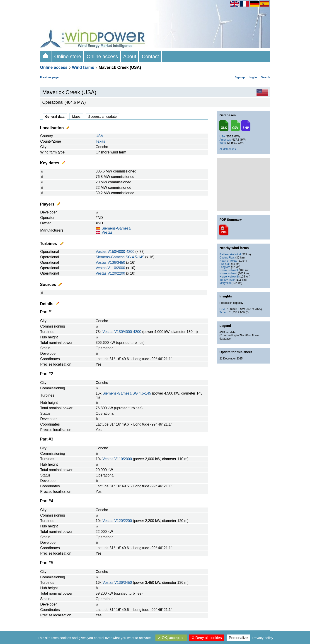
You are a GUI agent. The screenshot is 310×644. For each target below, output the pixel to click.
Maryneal (225, 283)
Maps (76, 116)
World (223, 143)
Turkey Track (227, 280)
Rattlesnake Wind (230, 254)
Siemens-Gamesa (116, 228)
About (130, 56)
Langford (225, 267)
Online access (102, 56)
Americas (225, 140)
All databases (228, 149)
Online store (68, 56)
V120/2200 (116, 273)
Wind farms (83, 67)
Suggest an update (102, 116)
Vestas (107, 232)
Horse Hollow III (229, 277)
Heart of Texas (228, 261)
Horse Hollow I (228, 273)
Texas (100, 141)
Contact (150, 56)
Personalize (238, 638)
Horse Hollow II (229, 270)
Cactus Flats (227, 258)
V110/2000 (116, 268)
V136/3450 (116, 262)
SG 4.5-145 (135, 257)
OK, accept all (171, 638)
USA (99, 136)
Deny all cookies (207, 638)
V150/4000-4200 (121, 252)
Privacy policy (263, 638)
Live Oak (225, 264)
